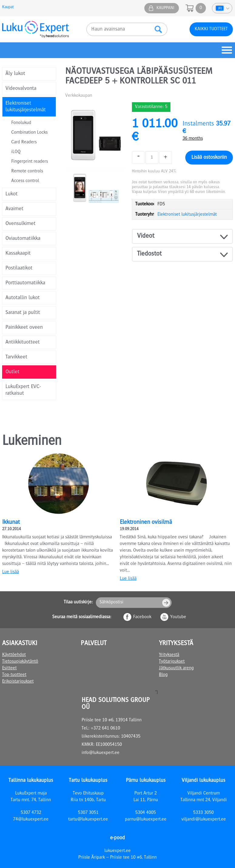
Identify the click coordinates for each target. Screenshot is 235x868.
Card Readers (24, 142)
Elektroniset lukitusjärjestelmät (187, 215)
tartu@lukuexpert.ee (88, 820)
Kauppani (165, 8)
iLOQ (16, 152)
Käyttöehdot (14, 655)
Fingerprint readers (30, 162)
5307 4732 (31, 813)
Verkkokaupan (79, 96)
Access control (25, 181)
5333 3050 (203, 813)
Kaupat (8, 7)
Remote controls (27, 171)
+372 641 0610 (105, 729)
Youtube (178, 617)
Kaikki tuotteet (211, 29)
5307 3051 (88, 813)
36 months (193, 139)
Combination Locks (29, 133)
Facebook (142, 617)
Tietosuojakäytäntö (20, 662)
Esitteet (9, 668)
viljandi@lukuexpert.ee (204, 820)
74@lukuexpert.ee (31, 820)
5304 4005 (146, 813)
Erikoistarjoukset (18, 682)
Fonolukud (21, 123)
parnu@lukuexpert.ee (146, 820)
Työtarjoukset (172, 662)
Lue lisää (10, 572)
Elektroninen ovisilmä (146, 523)
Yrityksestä (169, 655)
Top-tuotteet (14, 675)
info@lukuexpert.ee (101, 753)
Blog (163, 675)
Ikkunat (11, 523)
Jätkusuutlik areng (176, 668)
